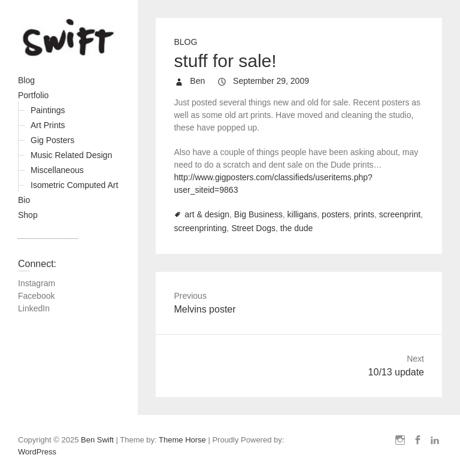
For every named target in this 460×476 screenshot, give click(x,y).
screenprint (400, 214)
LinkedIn (34, 308)
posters (335, 214)
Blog (26, 80)
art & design (207, 214)
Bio (24, 200)
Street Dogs (253, 228)
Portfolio (33, 95)
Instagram (37, 283)
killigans (302, 214)
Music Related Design (71, 155)
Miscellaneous (57, 170)
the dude (297, 228)
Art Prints (48, 125)
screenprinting (200, 228)
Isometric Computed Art (74, 185)
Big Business (258, 214)
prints (364, 214)
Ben (196, 81)
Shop (28, 215)
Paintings (48, 110)
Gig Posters (52, 140)
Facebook (36, 296)
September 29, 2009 (270, 81)
